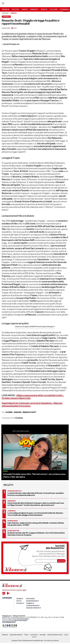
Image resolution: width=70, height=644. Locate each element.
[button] (66, 14)
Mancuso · (18, 412)
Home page (5, 13)
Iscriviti (61, 561)
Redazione (5, 635)
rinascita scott (29, 412)
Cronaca (14, 13)
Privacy (26, 635)
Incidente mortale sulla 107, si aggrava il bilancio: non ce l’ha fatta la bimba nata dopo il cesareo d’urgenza (36, 534)
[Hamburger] (3, 4)
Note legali (43, 635)
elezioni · (9, 412)
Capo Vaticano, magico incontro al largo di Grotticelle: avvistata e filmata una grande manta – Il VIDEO (36, 524)
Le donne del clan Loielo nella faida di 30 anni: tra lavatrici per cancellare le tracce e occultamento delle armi (36, 494)
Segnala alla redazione (16, 635)
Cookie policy (34, 635)
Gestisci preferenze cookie (55, 635)
